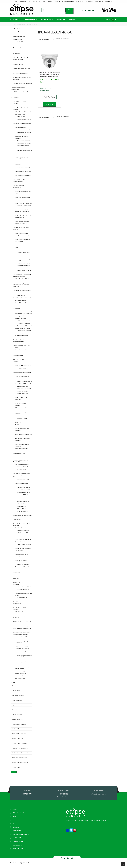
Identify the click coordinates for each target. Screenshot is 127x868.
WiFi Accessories (20, 678)
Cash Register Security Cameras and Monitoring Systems (22, 341)
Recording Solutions (19, 453)
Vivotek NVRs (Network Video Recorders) (20, 308)
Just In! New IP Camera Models (23, 434)
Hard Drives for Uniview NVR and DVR (23, 192)
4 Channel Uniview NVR (23, 255)
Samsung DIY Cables (23, 564)
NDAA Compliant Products (21, 73)
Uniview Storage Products (24, 206)
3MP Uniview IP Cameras (24, 132)
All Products (15, 19)
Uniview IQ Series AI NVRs (24, 270)
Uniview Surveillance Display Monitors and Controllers (22, 211)
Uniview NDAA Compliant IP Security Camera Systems (22, 234)
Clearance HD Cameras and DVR (22, 69)
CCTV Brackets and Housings (23, 539)
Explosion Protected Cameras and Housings (22, 346)
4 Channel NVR (21, 504)
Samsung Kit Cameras (21, 449)
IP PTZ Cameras (22, 368)
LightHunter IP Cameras (23, 148)
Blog (44, 2)
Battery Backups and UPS (24, 587)
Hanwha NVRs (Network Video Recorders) (20, 461)
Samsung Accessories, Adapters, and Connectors (23, 668)
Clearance (61, 19)
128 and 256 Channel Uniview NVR (22, 247)
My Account (79, 2)
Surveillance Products (68, 2)
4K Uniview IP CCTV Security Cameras (22, 137)
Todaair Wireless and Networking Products (21, 525)
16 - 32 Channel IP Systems (24, 326)
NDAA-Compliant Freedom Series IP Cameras (22, 78)
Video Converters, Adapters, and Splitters (21, 617)
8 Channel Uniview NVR (23, 266)
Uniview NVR (19, 242)
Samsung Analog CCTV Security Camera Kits (24, 656)
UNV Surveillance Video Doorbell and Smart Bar (23, 217)
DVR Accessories (20, 456)
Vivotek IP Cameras (21, 303)
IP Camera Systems (21, 318)
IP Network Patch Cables (24, 544)
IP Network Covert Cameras (24, 381)
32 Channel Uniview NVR (24, 252)
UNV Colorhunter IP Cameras (23, 176)
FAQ (40, 2)
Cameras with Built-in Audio (23, 537)
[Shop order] (46, 39)
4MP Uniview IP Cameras (24, 141)
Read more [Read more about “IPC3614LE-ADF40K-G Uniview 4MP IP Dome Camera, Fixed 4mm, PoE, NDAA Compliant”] (50, 105)
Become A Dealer (25, 2)
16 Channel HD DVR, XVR (23, 492)
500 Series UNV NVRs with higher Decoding (23, 260)
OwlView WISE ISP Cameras (24, 150)
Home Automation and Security (22, 628)
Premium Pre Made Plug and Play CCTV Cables (23, 549)
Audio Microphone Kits (23, 530)
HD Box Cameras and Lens (24, 389)
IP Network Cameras (21, 408)
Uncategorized (18, 39)
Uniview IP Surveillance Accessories (19, 186)
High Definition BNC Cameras (23, 384)
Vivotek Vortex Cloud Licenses (23, 314)
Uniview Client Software (23, 293)
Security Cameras (18, 333)
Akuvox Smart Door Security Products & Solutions (23, 53)
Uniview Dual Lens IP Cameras (23, 112)
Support (50, 2)
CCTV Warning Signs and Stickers (22, 622)
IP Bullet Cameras (22, 416)
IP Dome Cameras (22, 419)
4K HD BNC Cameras (23, 386)
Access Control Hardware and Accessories (21, 47)
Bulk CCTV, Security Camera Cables (22, 555)
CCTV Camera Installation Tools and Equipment (22, 572)
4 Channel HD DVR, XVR (23, 487)
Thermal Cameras (22, 153)
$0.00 (111, 20)
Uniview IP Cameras (21, 127)
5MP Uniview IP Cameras (24, 143)
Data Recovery (89, 2)
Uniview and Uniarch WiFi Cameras (21, 164)
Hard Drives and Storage (22, 464)
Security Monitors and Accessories (19, 603)
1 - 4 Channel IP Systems (24, 321)
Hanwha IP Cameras (21, 350)
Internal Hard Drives (22, 467)
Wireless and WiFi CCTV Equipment (23, 626)
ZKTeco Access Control (22, 62)
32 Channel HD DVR (22, 495)
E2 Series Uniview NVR (23, 268)
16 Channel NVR (21, 509)
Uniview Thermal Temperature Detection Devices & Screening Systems (21, 285)
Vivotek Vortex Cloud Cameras (23, 311)
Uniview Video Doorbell (23, 167)
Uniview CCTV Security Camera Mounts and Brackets (22, 198)
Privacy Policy (108, 2)
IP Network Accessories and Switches (20, 578)
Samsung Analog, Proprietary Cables (24, 642)
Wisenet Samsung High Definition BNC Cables (23, 648)
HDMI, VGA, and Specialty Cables (21, 561)
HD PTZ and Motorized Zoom (23, 366)
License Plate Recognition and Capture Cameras (21, 355)
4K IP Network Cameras (22, 336)
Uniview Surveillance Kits (22, 279)
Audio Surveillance (21, 528)
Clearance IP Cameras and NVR (24, 71)
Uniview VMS (21, 295)
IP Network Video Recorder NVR (22, 499)
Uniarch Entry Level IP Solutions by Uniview (22, 103)
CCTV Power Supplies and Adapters (20, 584)
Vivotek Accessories (21, 300)
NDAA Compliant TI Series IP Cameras (22, 445)
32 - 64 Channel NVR (23, 511)
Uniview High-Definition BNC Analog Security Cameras (22, 124)
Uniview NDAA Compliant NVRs (23, 239)
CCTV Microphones (22, 533)
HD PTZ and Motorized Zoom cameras (22, 399)
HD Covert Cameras (22, 379)
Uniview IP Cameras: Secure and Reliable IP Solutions (22, 97)
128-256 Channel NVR (23, 501)
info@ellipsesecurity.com (99, 794)
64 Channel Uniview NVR (23, 263)
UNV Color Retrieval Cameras (23, 171)
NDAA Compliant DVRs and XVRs (21, 484)
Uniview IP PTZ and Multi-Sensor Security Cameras (21, 181)
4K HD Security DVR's (23, 479)
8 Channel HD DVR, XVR (23, 490)
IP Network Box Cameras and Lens (22, 424)
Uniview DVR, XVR (20, 114)
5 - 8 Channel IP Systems (24, 323)
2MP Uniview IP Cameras (24, 130)
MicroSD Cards (21, 469)
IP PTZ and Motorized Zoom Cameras (22, 429)
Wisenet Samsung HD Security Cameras (24, 662)
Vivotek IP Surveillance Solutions (22, 298)
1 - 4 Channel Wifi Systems (24, 331)
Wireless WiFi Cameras (22, 451)
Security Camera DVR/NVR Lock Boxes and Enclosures (23, 516)
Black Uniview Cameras (23, 146)
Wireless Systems (20, 673)
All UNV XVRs (21, 117)
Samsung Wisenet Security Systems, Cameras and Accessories (22, 634)
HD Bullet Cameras (22, 391)
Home (17, 2)
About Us (34, 2)
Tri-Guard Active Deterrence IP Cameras (22, 158)
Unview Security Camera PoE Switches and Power (22, 222)
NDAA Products (31, 19)
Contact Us (57, 2)
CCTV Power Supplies (23, 589)
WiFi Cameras (19, 676)
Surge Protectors (22, 598)
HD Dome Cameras (22, 394)
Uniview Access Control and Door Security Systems (21, 59)
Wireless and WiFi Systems (23, 328)
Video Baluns (19, 612)
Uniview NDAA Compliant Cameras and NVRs (22, 228)
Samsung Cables (22, 637)
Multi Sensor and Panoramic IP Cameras (23, 439)
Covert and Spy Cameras (22, 376)
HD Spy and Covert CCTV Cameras (21, 404)
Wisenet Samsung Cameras (24, 651)
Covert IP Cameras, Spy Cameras (21, 413)
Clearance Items (18, 64)
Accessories (17, 520)
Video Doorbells (20, 671)
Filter (14, 772)
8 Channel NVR (21, 506)
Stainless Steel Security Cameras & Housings (22, 373)
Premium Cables (20, 542)
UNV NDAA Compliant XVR (24, 119)
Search (70, 11)
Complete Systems (19, 316)
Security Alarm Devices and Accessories (18, 88)
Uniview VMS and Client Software (22, 291)
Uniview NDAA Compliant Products (22, 83)
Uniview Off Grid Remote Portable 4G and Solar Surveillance (22, 276)
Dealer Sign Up (99, 2)
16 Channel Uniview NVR (23, 250)
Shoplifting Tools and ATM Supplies (20, 609)
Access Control (18, 42)
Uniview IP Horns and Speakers (23, 203)
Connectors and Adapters (22, 567)
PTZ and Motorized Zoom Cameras (20, 361)
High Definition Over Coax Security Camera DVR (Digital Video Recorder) (22, 475)
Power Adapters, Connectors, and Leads (23, 594)
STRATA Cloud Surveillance (21, 92)
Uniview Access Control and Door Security (21, 109)
